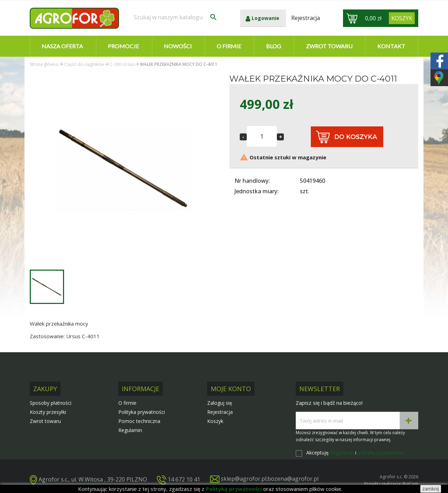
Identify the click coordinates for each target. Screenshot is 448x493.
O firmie (229, 46)
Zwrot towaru (329, 46)
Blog (274, 46)
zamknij (431, 489)
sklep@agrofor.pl (244, 479)
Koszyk (215, 421)
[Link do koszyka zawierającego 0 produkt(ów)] (402, 18)
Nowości (178, 46)
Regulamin (130, 430)
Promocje (123, 46)
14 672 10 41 (184, 479)
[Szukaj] (176, 17)
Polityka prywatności (142, 412)
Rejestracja (220, 412)
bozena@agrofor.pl (293, 479)
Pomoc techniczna (139, 421)
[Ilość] (262, 136)
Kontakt (391, 46)
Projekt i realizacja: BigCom (391, 484)
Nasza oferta (62, 46)
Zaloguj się (220, 403)
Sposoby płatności (51, 403)
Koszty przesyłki (48, 412)
